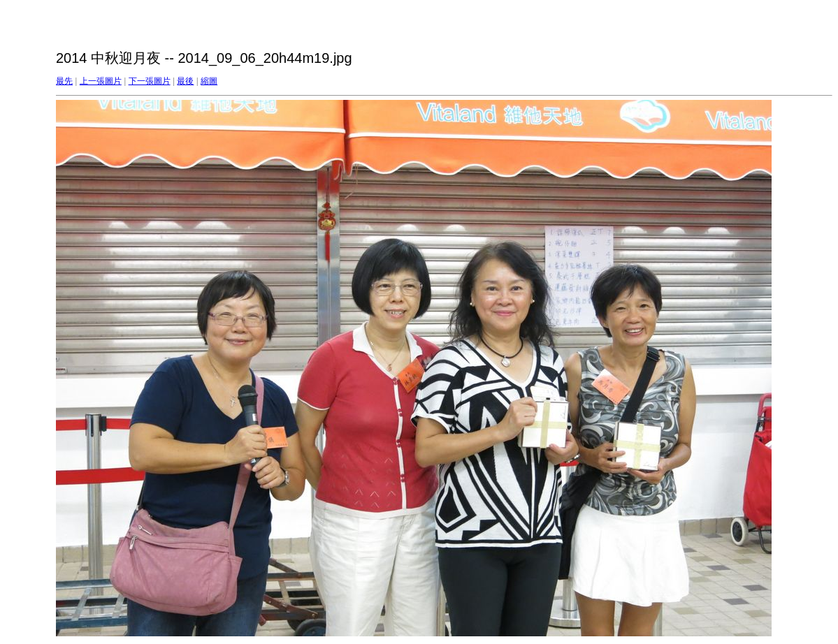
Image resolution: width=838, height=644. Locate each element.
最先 (64, 81)
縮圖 (209, 81)
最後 (185, 81)
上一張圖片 (101, 81)
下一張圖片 (150, 81)
